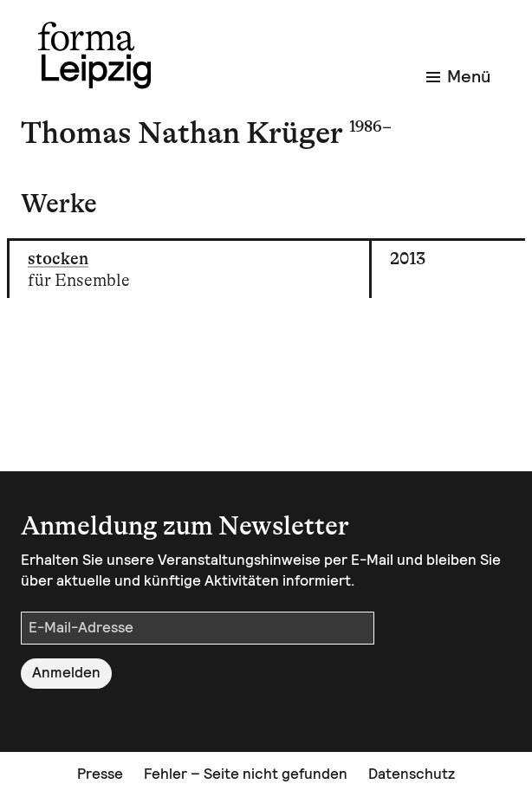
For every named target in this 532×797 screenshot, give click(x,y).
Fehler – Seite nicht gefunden (246, 774)
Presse (100, 774)
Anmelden (66, 672)
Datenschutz (412, 774)
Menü (458, 76)
